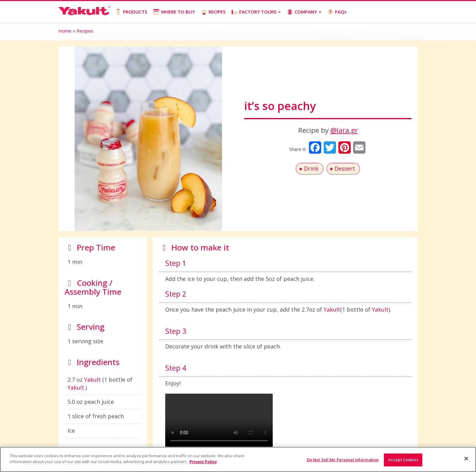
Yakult (92, 380)
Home (65, 31)
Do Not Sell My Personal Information (343, 460)
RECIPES (213, 12)
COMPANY (304, 12)
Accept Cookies (403, 460)
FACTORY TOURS (256, 12)
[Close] (466, 458)
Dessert (345, 168)
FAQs (337, 12)
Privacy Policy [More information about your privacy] (203, 462)
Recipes (85, 31)
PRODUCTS (131, 12)
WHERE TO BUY (174, 12)
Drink (311, 168)
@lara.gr (344, 130)
